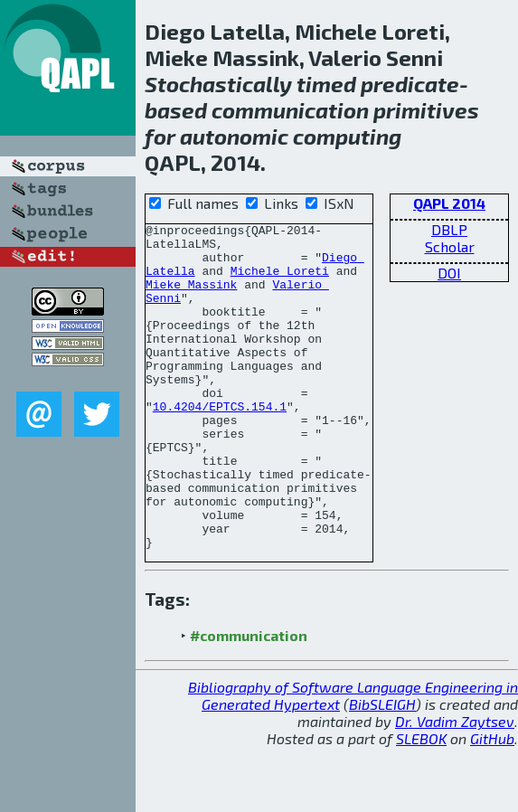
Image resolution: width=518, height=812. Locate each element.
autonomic (234, 136)
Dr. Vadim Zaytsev (455, 786)
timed (326, 84)
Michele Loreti (280, 281)
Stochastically (218, 84)
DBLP (449, 229)
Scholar (450, 246)
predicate (410, 84)
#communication (249, 700)
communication (290, 110)
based (176, 110)
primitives (426, 110)
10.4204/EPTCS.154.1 (220, 444)
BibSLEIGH (382, 769)
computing (347, 136)
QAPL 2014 (449, 203)
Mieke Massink (191, 297)
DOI (449, 273)
